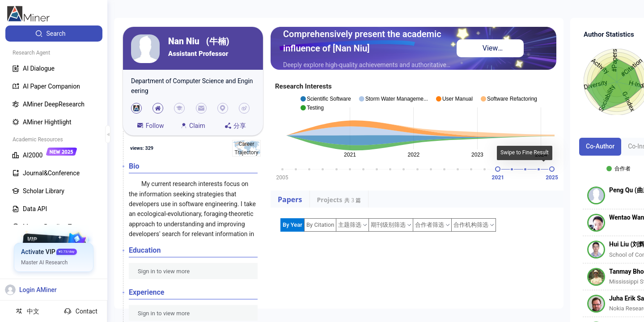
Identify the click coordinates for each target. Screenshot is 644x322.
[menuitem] (54, 34)
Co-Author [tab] (600, 146)
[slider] (498, 169)
